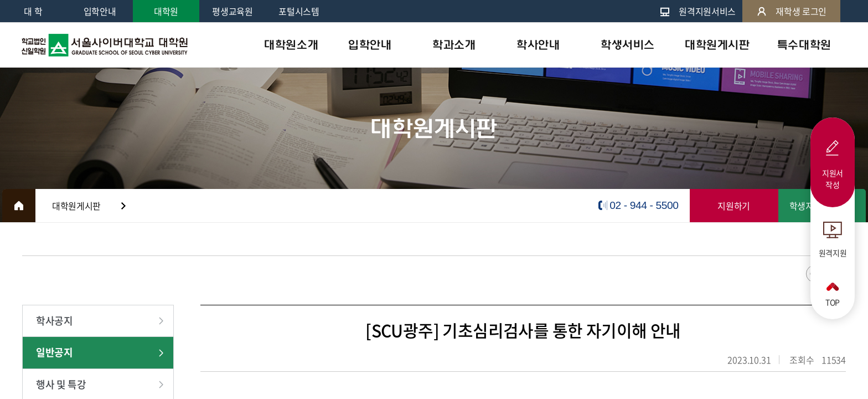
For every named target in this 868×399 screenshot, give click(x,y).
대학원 (166, 11)
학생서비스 (628, 45)
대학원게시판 (717, 45)
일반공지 (55, 352)
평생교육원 (232, 11)
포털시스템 (299, 11)
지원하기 (734, 206)
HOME (19, 206)
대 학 (33, 11)
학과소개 (454, 45)
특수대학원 (804, 45)
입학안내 (100, 11)
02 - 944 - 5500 (644, 205)
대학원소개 (291, 45)
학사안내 (538, 45)
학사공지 (55, 321)
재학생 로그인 (791, 11)
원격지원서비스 (697, 11)
